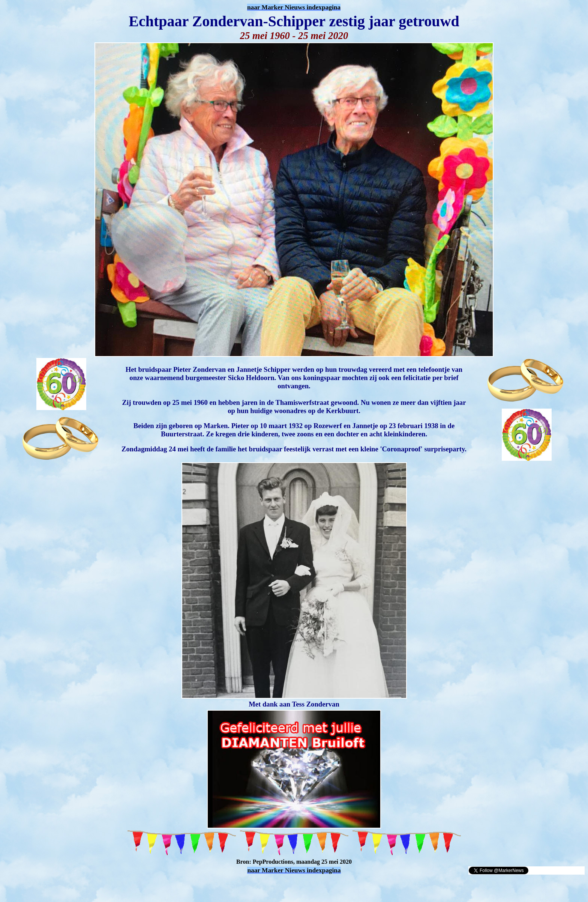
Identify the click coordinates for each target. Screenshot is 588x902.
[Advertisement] (91, 886)
